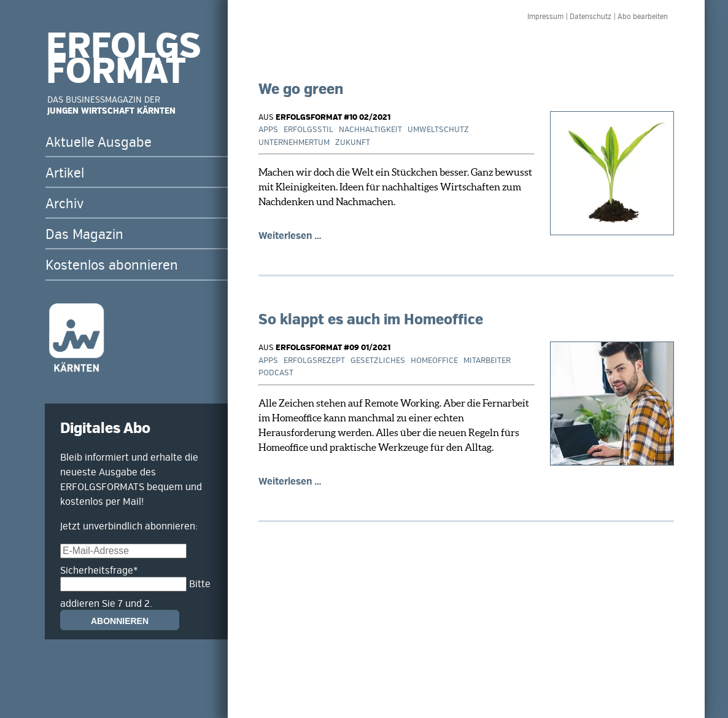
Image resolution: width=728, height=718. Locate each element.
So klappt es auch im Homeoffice (371, 320)
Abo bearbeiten (643, 17)
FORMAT (116, 72)
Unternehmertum (294, 142)
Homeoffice (434, 361)
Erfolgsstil (308, 130)
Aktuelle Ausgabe (99, 142)
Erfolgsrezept (314, 361)
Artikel (65, 173)
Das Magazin (84, 235)
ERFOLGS (123, 47)
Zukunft (353, 142)
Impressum (545, 17)
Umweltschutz (438, 130)
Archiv (64, 204)
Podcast (276, 373)
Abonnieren (120, 621)
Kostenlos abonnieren (112, 265)
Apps (268, 130)
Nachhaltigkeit (370, 130)
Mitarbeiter (487, 361)
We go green (301, 89)
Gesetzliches (378, 361)
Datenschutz (591, 17)
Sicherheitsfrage (99, 571)
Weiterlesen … (290, 236)
